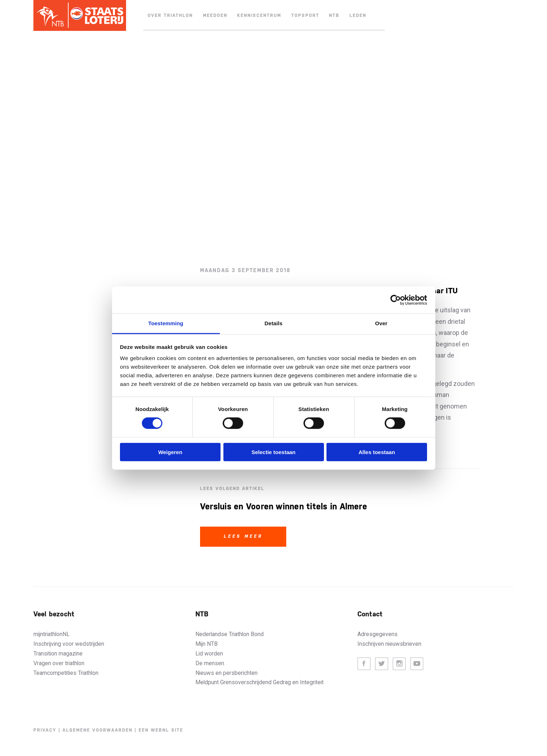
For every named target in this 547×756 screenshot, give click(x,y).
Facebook (364, 664)
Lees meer (243, 536)
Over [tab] (381, 323)
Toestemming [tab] (166, 323)
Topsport (305, 15)
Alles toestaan (377, 452)
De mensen (210, 663)
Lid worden (209, 654)
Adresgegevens (377, 634)
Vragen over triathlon (59, 663)
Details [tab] (274, 323)
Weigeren (170, 452)
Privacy (45, 730)
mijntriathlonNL (52, 634)
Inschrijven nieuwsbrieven (389, 644)
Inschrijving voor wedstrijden (69, 644)
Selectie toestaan (273, 452)
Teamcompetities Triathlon (66, 673)
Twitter (382, 664)
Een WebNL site (161, 730)
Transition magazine (58, 654)
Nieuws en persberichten (226, 673)
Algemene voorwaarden (98, 730)
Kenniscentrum (259, 15)
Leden (358, 15)
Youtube (417, 664)
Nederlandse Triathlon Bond (230, 634)
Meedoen (215, 15)
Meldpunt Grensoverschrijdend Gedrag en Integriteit (259, 682)
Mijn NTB (207, 644)
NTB (334, 15)
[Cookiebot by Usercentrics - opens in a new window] (396, 300)
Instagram (399, 664)
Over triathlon (170, 15)
